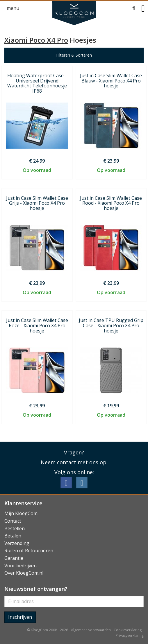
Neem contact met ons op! (74, 462)
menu (11, 9)
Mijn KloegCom (21, 513)
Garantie (14, 558)
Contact (13, 521)
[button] (134, 8)
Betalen (13, 536)
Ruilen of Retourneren (29, 551)
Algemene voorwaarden (91, 630)
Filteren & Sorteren (74, 55)
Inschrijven (20, 617)
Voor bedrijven (20, 566)
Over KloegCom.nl (24, 573)
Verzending (17, 543)
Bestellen (15, 528)
